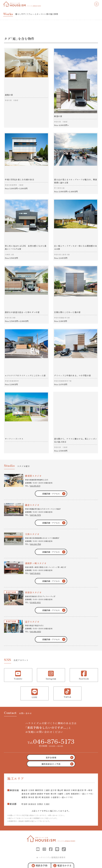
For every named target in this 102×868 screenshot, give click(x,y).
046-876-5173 (35, 486)
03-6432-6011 (35, 602)
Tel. (51, 741)
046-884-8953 (35, 632)
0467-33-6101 (35, 573)
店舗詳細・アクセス (51, 494)
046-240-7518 (35, 544)
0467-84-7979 (35, 515)
